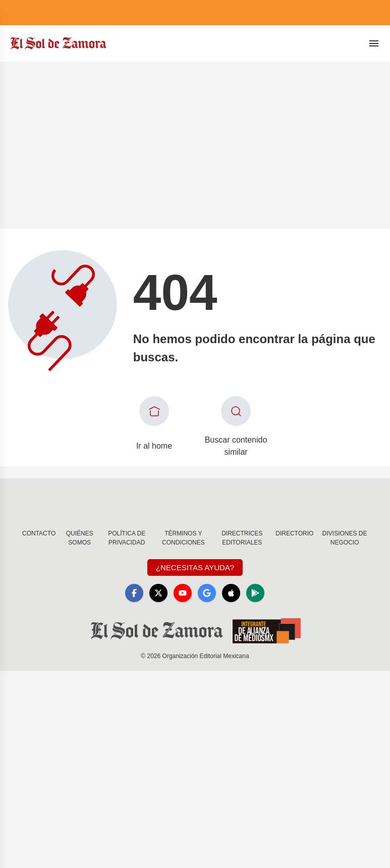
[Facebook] (134, 593)
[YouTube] (183, 593)
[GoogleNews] (207, 593)
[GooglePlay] (255, 593)
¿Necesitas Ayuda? (195, 567)
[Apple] (231, 593)
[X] (158, 593)
